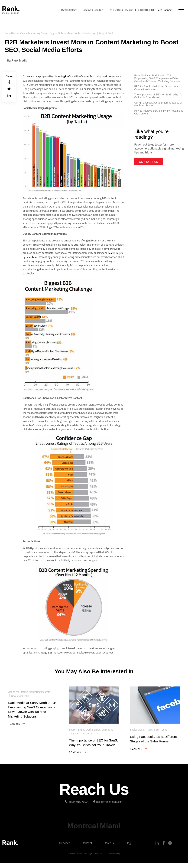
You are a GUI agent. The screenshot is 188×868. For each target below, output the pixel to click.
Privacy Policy (115, 858)
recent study (32, 76)
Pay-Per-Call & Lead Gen (121, 10)
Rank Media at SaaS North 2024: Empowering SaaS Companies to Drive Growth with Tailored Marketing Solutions (157, 78)
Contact (87, 848)
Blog (128, 848)
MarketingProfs (63, 76)
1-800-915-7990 (146, 10)
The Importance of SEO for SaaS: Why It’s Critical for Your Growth (158, 96)
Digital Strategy (69, 10)
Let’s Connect (165, 10)
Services (65, 848)
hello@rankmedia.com (108, 807)
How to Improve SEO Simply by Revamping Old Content (159, 112)
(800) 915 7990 (76, 807)
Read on (17, 729)
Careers (109, 848)
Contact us (149, 162)
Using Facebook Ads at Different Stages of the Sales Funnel (158, 104)
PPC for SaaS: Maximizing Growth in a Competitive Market (156, 88)
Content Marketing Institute (97, 76)
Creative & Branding (93, 10)
